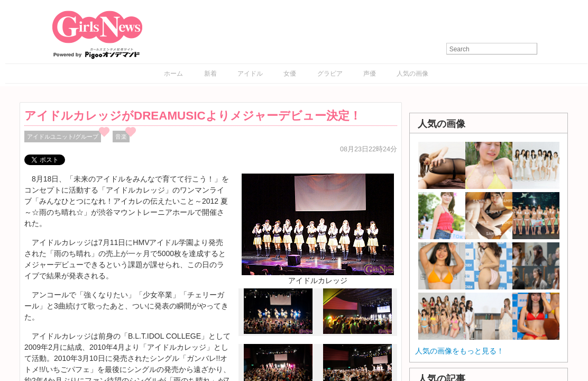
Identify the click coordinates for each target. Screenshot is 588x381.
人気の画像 (412, 74)
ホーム (173, 74)
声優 (370, 74)
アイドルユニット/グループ (63, 137)
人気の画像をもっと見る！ (460, 351)
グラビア (330, 74)
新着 (210, 74)
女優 (290, 74)
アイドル (250, 74)
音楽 (121, 137)
